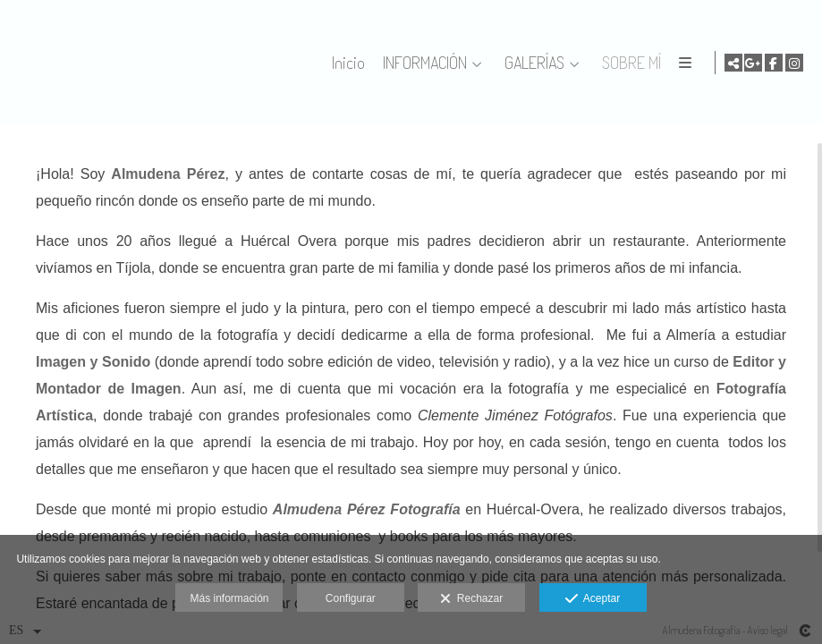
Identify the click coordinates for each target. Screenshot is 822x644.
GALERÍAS (608, 63)
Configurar (351, 598)
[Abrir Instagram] (794, 63)
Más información (229, 598)
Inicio (422, 63)
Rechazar (471, 599)
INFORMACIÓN (498, 63)
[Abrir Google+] (753, 63)
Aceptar (593, 599)
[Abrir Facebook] (774, 63)
